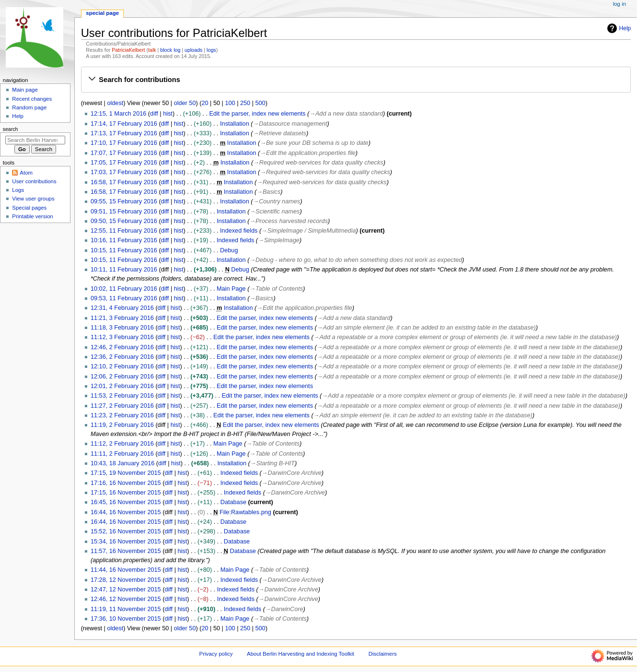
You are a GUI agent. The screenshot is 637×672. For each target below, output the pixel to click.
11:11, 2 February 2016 (122, 454)
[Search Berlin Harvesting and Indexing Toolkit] (35, 140)
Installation (235, 124)
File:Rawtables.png (245, 512)
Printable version (32, 216)
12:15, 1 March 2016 (118, 114)
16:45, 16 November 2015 (126, 502)
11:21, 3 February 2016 (122, 318)
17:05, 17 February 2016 (124, 163)
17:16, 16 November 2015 (126, 483)
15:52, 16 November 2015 (126, 531)
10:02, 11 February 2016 (124, 289)
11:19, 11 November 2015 (126, 609)
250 (245, 103)
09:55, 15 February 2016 (124, 201)
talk (152, 50)
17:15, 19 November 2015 (126, 473)
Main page (25, 90)
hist (168, 114)
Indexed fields (239, 231)
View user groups (33, 199)
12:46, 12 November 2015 (126, 599)
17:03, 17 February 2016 (124, 172)
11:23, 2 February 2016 (122, 415)
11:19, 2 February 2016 (122, 425)
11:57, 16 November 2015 (126, 551)
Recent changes (32, 99)
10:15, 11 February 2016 (124, 250)
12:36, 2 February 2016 (122, 357)
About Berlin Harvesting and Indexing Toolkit (301, 654)
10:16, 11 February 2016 (124, 240)
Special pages (29, 208)
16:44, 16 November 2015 (126, 512)
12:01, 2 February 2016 (122, 386)
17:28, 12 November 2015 (126, 580)
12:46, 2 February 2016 (122, 347)
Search (11, 129)
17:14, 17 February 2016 (124, 124)
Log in (620, 4)
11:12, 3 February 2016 (122, 337)
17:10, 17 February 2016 (124, 143)
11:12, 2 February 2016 (122, 444)
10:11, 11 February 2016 (124, 270)
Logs (18, 190)
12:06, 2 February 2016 (122, 377)
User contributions (34, 181)
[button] (356, 80)
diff (154, 114)
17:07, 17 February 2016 (124, 153)
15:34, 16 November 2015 (126, 542)
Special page (102, 13)
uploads (193, 50)
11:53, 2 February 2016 (122, 396)
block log (170, 50)
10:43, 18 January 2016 (122, 463)
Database (233, 502)
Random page (29, 107)
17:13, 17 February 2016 (124, 133)
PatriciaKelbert (128, 50)
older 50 (185, 103)
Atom (26, 173)
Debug (229, 250)
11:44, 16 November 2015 (126, 570)
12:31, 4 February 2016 (122, 308)
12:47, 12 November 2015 (126, 589)
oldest (115, 103)
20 (205, 103)
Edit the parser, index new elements (257, 114)
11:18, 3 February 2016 (122, 328)
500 (261, 103)
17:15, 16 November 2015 (126, 493)
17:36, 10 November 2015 (126, 619)
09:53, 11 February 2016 (124, 298)
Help (618, 28)
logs (211, 50)
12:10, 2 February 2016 (122, 366)
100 (230, 103)
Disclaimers (383, 654)
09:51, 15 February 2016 (124, 212)
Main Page (231, 289)
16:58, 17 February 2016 (124, 182)
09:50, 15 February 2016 (124, 221)
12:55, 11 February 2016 (124, 231)
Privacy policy (216, 654)
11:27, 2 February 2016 (122, 406)
